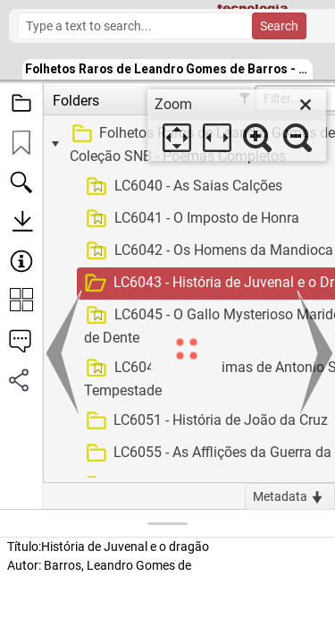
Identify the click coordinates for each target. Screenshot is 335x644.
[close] (306, 105)
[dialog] (237, 125)
